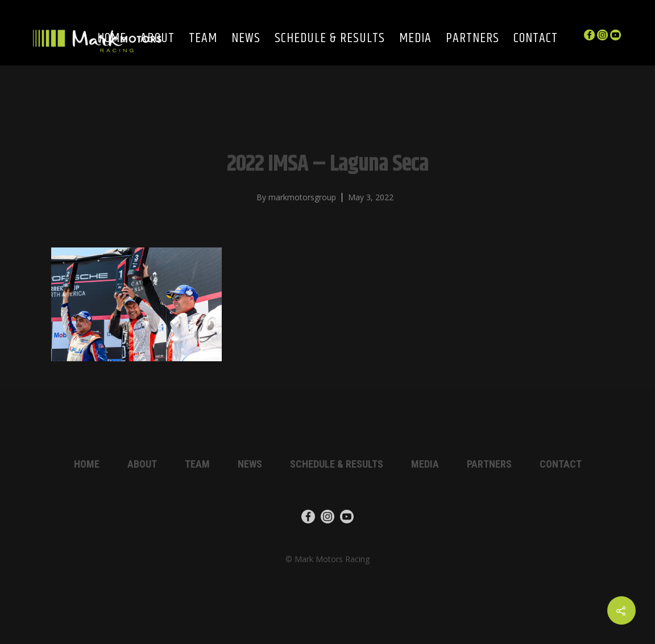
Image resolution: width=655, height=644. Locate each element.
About (142, 464)
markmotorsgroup (302, 197)
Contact (536, 39)
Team (203, 39)
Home (87, 464)
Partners (472, 39)
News (246, 39)
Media (415, 39)
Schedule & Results (330, 39)
